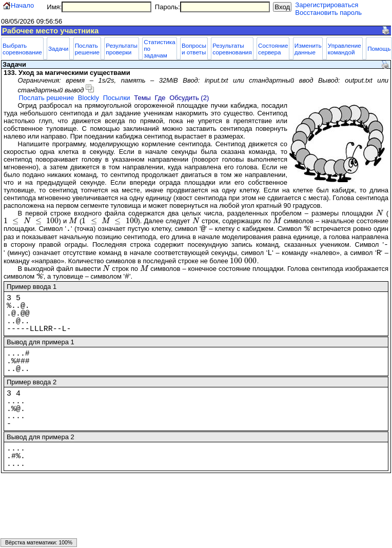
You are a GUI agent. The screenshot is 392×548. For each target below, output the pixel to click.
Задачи (58, 48)
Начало (22, 5)
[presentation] (380, 213)
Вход (282, 7)
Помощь (379, 48)
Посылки (117, 98)
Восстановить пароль (328, 13)
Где (160, 98)
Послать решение (87, 49)
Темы (142, 98)
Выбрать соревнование (22, 49)
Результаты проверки (122, 49)
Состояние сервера (273, 49)
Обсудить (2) (189, 98)
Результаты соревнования (232, 49)
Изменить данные (308, 49)
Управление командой (345, 49)
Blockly (89, 98)
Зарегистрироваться (327, 5)
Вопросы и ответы (194, 49)
